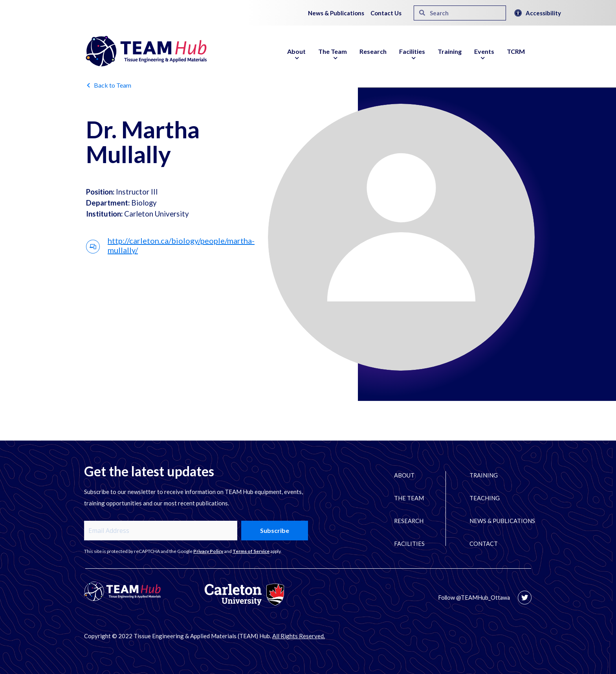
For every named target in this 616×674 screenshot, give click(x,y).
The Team (333, 56)
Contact (486, 544)
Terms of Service (251, 551)
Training (450, 51)
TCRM (516, 51)
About (296, 56)
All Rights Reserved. (299, 636)
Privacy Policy (208, 551)
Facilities (412, 56)
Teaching (487, 498)
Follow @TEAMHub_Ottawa (473, 597)
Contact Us (386, 13)
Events (484, 56)
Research (373, 51)
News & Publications (336, 13)
